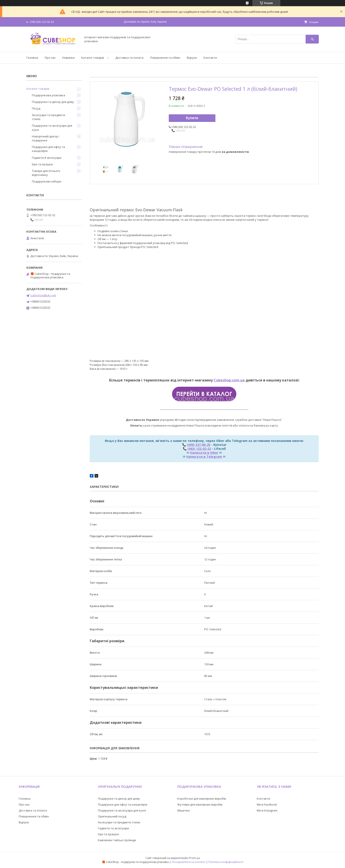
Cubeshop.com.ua (229, 380)
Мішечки (184, 810)
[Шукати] (312, 39)
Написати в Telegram (204, 457)
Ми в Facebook (267, 804)
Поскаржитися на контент (189, 862)
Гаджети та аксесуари (113, 828)
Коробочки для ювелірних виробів (202, 799)
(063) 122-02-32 (199, 449)
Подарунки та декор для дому (53, 102)
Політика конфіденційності (226, 862)
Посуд (36, 108)
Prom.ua (195, 858)
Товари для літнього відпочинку (46, 173)
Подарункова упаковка (49, 95)
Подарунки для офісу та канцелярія (48, 149)
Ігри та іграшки (42, 164)
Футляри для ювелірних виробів (200, 804)
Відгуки (192, 58)
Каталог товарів (93, 58)
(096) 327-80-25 (199, 445)
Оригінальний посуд (112, 816)
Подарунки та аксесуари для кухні (52, 128)
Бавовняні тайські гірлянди (117, 840)
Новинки (68, 58)
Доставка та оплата (129, 58)
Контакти (210, 58)
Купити (192, 118)
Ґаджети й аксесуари (47, 158)
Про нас (50, 58)
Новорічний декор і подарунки (46, 138)
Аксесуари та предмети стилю (49, 117)
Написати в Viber (204, 453)
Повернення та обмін (165, 58)
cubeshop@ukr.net (43, 295)
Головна (32, 58)
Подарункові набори (47, 181)
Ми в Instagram (267, 810)
